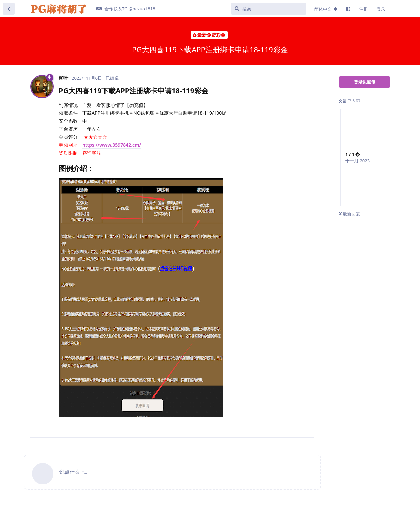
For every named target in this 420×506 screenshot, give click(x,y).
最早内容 (350, 101)
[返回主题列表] (9, 9)
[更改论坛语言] (326, 9)
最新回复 (350, 214)
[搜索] (269, 9)
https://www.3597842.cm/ (112, 145)
